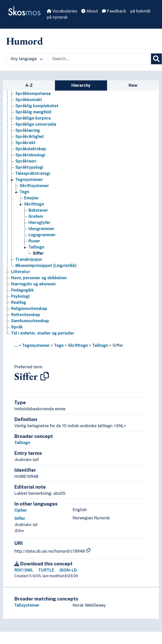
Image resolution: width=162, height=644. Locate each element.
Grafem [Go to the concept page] (36, 216)
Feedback (114, 11)
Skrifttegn (78, 345)
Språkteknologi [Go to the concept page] (30, 155)
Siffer (118, 345)
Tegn (59, 345)
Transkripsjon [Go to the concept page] (29, 259)
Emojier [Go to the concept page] (31, 198)
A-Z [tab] (29, 85)
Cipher (21, 510)
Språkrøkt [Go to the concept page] (25, 143)
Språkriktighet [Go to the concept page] (30, 137)
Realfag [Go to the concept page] (19, 302)
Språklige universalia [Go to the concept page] (36, 124)
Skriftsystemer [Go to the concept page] (34, 186)
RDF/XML (24, 570)
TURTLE (46, 570)
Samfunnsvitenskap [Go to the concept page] (30, 321)
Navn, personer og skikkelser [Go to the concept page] (39, 278)
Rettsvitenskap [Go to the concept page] (26, 315)
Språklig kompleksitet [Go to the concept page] (37, 106)
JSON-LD (68, 570)
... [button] (16, 345)
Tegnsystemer (36, 345)
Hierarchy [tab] (81, 85)
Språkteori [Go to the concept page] (26, 161)
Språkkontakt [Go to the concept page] (29, 100)
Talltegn (100, 345)
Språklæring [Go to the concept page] (28, 130)
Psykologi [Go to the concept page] (20, 296)
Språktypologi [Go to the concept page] (29, 167)
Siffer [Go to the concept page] (38, 253)
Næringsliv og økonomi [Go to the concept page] (33, 284)
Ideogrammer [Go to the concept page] (42, 229)
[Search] (156, 59)
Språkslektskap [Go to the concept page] (31, 149)
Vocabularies (62, 11)
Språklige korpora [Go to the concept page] (33, 118)
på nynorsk (57, 17)
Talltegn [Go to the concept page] (36, 247)
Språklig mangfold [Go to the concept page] (33, 112)
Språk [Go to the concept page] (17, 327)
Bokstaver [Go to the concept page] (38, 210)
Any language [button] (27, 59)
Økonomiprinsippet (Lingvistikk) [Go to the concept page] (46, 266)
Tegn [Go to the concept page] (24, 192)
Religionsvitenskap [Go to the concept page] (29, 309)
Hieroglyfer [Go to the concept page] (39, 223)
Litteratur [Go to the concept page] (21, 272)
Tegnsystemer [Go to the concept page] (29, 180)
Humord (25, 41)
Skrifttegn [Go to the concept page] (34, 204)
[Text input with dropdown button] (100, 59)
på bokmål (140, 11)
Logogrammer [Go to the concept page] (42, 235)
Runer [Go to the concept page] (34, 241)
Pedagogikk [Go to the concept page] (22, 290)
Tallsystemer (27, 605)
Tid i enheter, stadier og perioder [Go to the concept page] (43, 333)
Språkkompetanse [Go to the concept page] (33, 94)
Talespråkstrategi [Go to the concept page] (33, 173)
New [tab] (133, 85)
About (90, 11)
